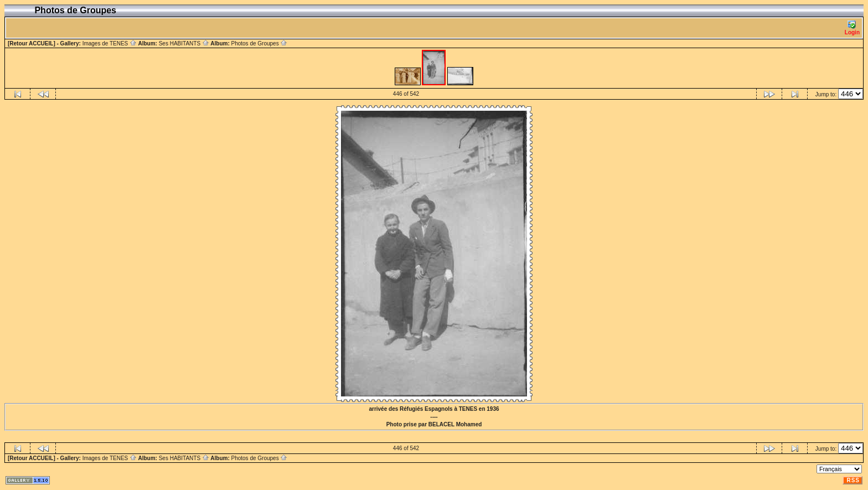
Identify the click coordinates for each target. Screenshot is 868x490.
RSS (853, 480)
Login (852, 28)
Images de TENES (110, 43)
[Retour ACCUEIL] (32, 43)
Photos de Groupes (259, 43)
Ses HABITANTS (184, 43)
